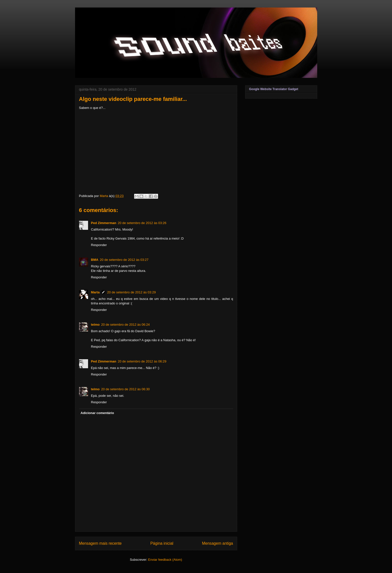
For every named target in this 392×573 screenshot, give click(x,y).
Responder (99, 245)
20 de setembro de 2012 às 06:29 (142, 361)
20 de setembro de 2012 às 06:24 (125, 325)
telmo (95, 325)
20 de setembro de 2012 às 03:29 (131, 292)
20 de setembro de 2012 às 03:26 (142, 223)
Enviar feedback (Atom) (165, 560)
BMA (95, 260)
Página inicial (162, 543)
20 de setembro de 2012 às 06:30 (125, 389)
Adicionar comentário (97, 413)
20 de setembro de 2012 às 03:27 (124, 260)
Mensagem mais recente (100, 543)
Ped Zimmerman (104, 223)
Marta (95, 292)
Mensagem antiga (218, 543)
